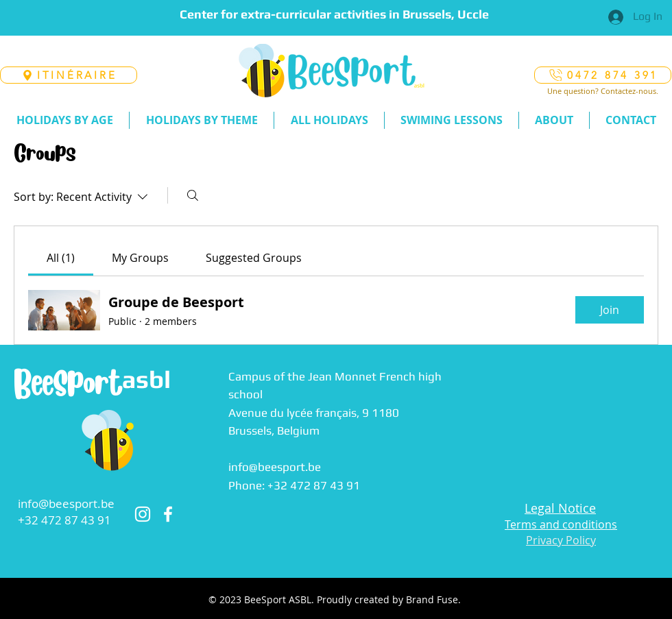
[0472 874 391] (603, 75)
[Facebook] (168, 514)
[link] (61, 258)
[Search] (193, 195)
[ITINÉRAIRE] (69, 75)
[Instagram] (143, 514)
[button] (64, 120)
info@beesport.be (66, 503)
